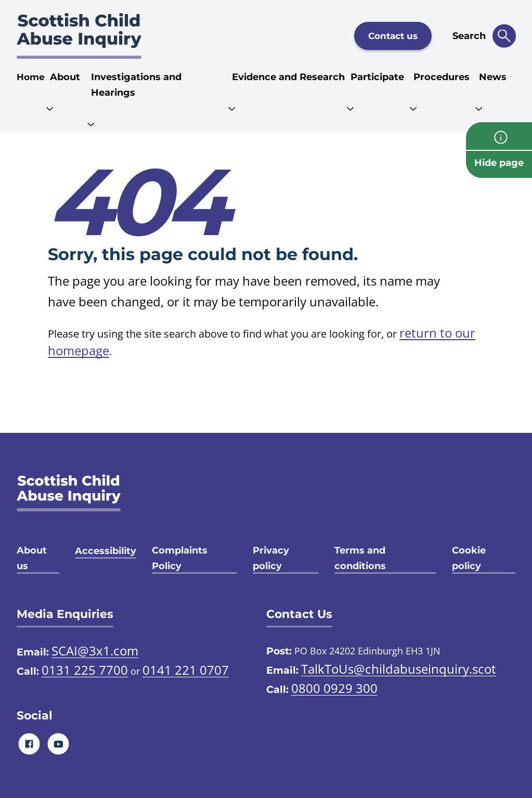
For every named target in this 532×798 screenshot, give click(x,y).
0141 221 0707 (186, 670)
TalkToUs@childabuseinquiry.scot (399, 669)
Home (31, 77)
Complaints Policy (180, 558)
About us (32, 558)
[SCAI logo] (69, 493)
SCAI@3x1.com (95, 651)
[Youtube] (58, 744)
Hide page (499, 163)
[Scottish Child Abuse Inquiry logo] (79, 36)
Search (469, 36)
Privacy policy (271, 558)
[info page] (499, 136)
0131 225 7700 (85, 670)
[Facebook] (29, 744)
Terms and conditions (360, 558)
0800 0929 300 (334, 688)
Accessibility (106, 551)
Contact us (393, 36)
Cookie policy (469, 558)
